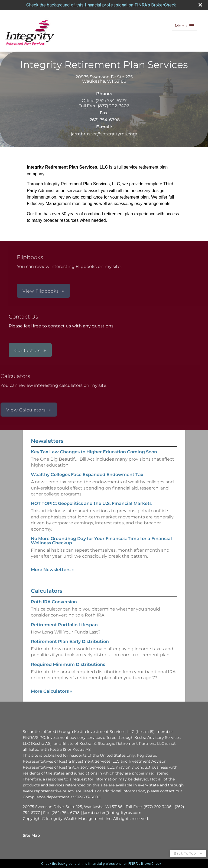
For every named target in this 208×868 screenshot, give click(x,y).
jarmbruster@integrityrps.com (104, 134)
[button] (184, 26)
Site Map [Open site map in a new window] (31, 835)
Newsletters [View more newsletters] (47, 441)
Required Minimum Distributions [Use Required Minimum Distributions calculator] (68, 664)
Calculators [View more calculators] (47, 591)
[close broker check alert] (200, 5)
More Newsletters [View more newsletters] (52, 570)
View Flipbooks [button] (100, 291)
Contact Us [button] (27, 351)
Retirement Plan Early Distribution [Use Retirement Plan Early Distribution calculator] (70, 641)
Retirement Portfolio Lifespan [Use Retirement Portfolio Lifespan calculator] (64, 625)
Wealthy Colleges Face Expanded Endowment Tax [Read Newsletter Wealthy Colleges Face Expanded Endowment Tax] (87, 475)
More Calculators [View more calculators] (52, 691)
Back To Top (188, 853)
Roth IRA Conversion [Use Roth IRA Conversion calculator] (54, 602)
